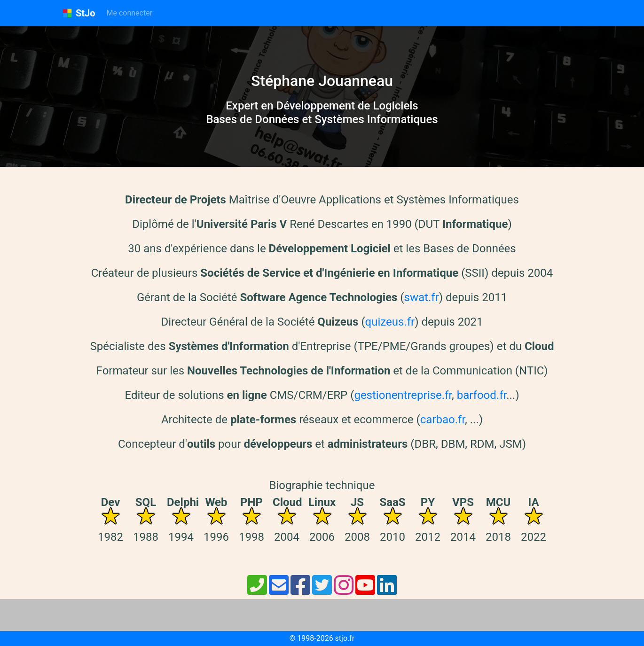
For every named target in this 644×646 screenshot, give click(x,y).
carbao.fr (443, 420)
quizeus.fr (390, 322)
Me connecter (130, 13)
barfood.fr (482, 395)
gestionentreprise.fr (403, 395)
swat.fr (422, 297)
